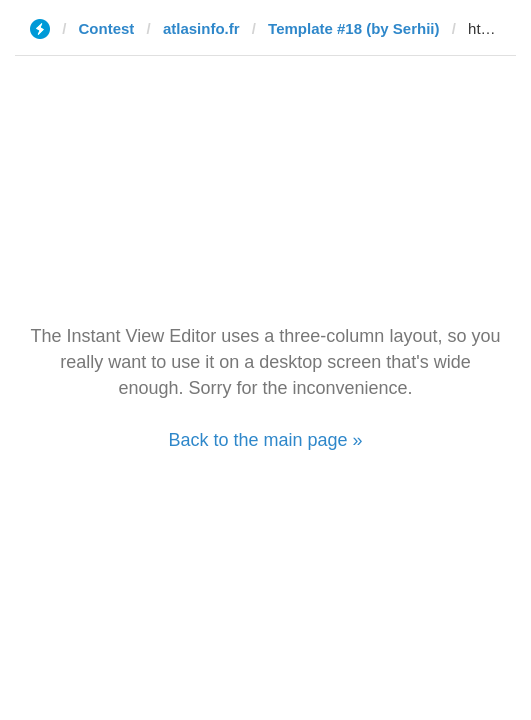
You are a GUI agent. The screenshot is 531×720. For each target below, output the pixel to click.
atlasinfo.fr (201, 28)
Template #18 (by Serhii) (353, 28)
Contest (107, 28)
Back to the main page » (265, 440)
